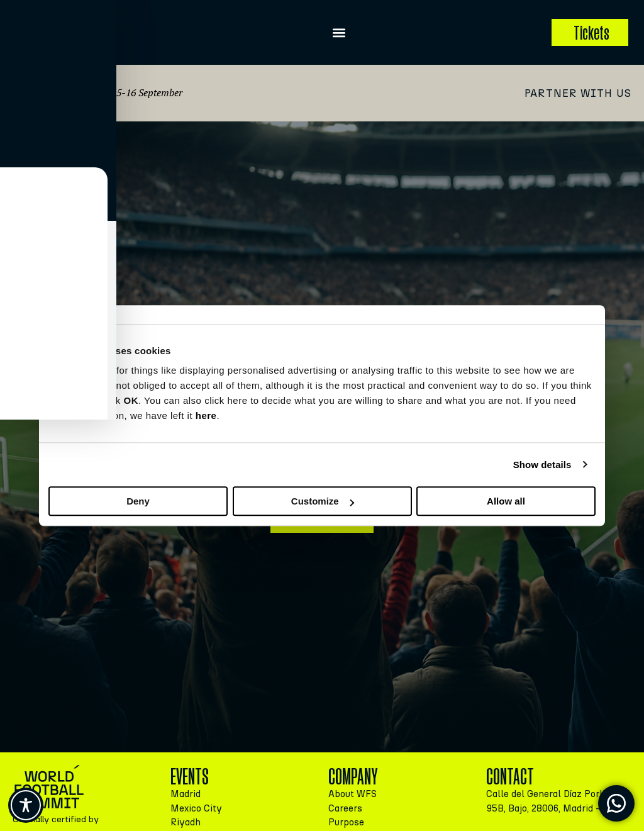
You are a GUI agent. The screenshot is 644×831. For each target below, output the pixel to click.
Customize (323, 501)
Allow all (506, 501)
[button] (339, 32)
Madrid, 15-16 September (128, 92)
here (206, 415)
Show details (542, 465)
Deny (138, 501)
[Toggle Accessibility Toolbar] (26, 805)
